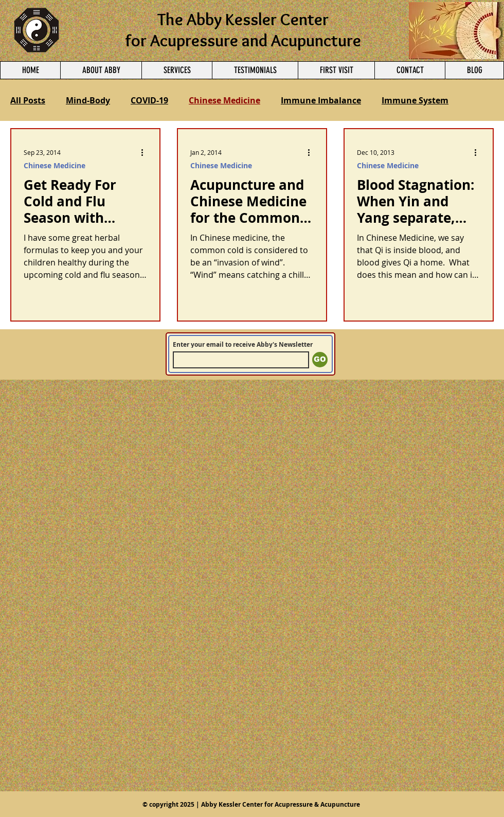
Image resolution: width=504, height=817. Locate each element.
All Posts (28, 100)
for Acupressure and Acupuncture (243, 40)
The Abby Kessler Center (243, 19)
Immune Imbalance (321, 100)
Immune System (415, 100)
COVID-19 (149, 100)
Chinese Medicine (224, 100)
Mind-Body (88, 100)
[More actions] (146, 152)
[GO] (320, 360)
